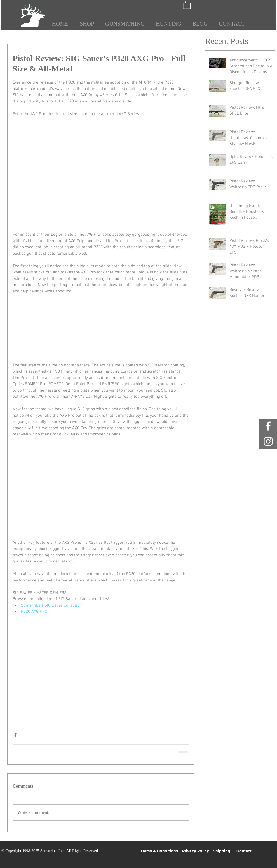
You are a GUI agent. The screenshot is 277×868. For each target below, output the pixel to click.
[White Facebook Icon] (268, 426)
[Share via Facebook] (15, 735)
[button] (187, 4)
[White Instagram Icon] (268, 441)
